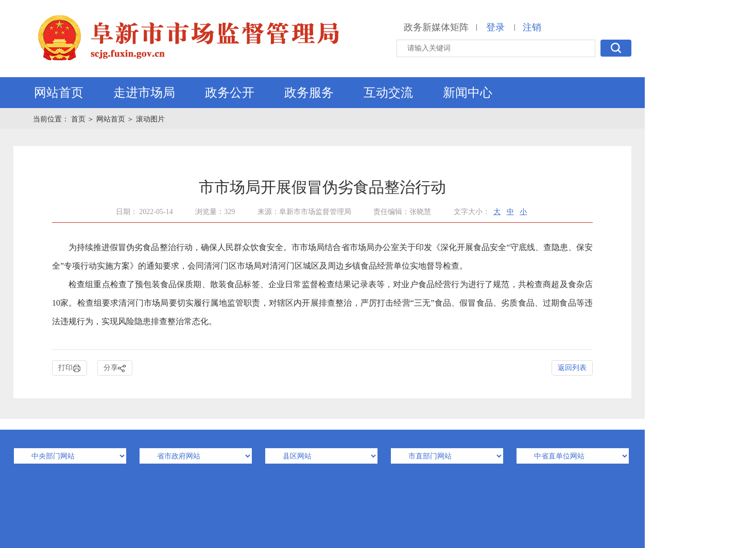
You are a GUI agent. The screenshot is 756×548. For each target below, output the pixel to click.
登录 (495, 27)
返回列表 (572, 368)
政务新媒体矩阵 (436, 27)
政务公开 (230, 93)
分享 (115, 368)
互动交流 (388, 93)
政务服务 (309, 93)
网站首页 (59, 93)
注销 (532, 27)
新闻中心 (468, 93)
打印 (70, 368)
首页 (79, 119)
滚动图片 (150, 119)
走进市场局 (144, 93)
